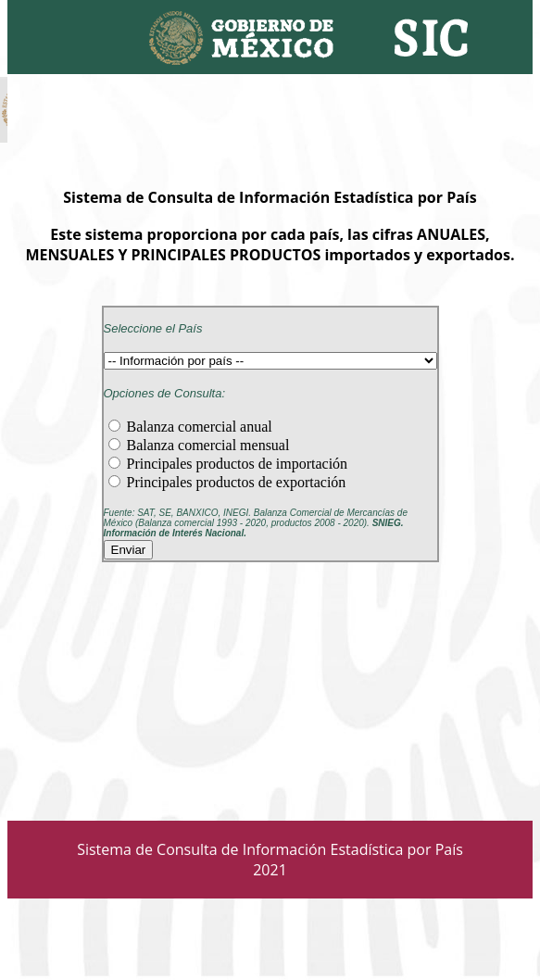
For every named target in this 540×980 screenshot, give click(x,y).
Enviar (129, 550)
